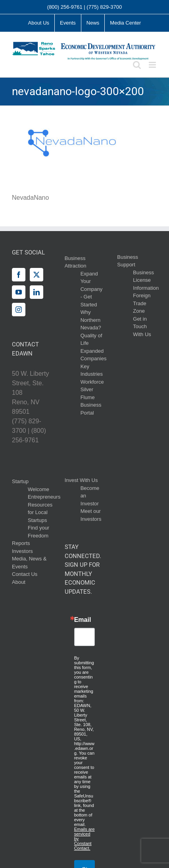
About (19, 582)
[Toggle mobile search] (137, 65)
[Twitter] (36, 275)
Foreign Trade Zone (142, 303)
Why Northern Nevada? (91, 320)
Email (83, 620)
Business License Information (146, 280)
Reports (21, 543)
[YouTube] (19, 292)
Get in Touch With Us (142, 327)
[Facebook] (19, 275)
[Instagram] (19, 310)
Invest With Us (81, 480)
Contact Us (25, 574)
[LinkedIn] (36, 292)
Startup (20, 481)
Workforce (92, 382)
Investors (22, 551)
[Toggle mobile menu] (153, 65)
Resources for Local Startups (40, 512)
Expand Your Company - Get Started (92, 289)
